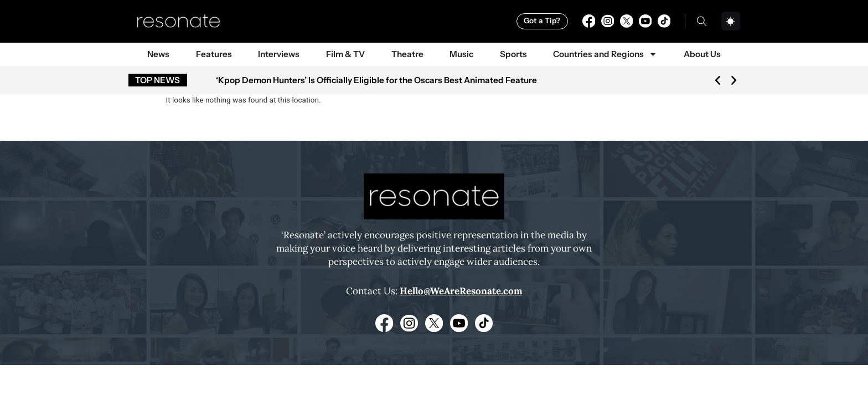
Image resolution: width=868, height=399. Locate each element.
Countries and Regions (605, 54)
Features (214, 54)
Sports (513, 54)
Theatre (407, 54)
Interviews (279, 54)
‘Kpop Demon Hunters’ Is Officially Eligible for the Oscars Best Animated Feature (376, 80)
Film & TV (345, 54)
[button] (718, 80)
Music (461, 54)
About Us (702, 54)
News (158, 54)
